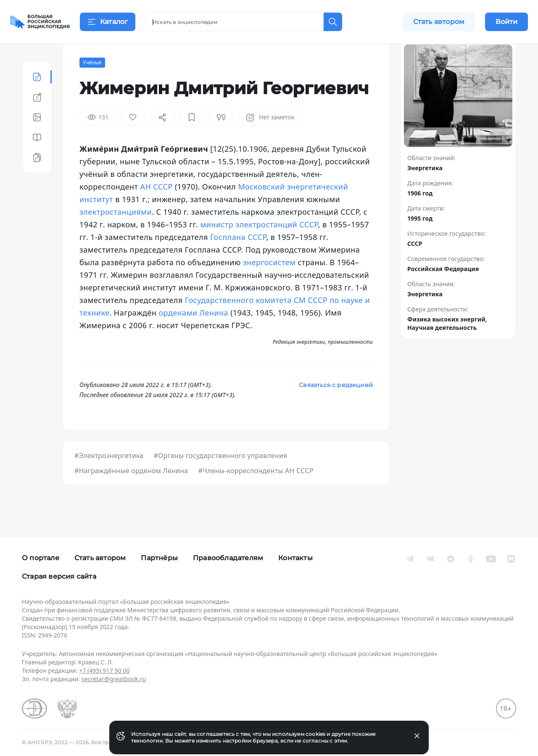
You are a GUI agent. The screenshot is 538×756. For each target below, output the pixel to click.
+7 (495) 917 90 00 (104, 670)
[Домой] (40, 22)
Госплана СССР (238, 258)
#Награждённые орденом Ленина (131, 492)
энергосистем (269, 283)
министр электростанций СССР (259, 245)
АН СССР (156, 208)
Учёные (92, 83)
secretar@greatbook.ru (114, 679)
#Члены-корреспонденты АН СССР (256, 492)
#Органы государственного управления (220, 477)
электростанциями (116, 233)
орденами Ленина (193, 334)
